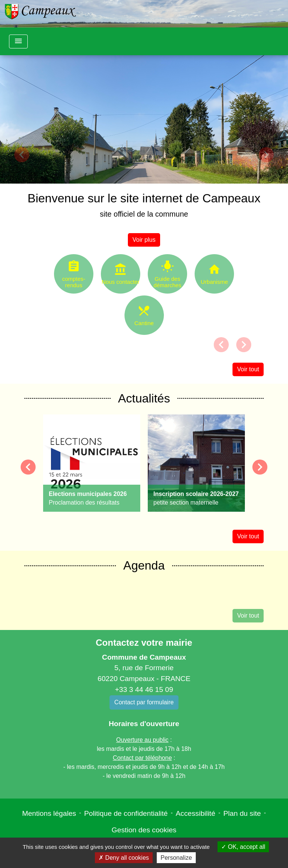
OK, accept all (243, 847)
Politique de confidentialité (126, 813)
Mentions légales (49, 813)
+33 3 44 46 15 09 (144, 689)
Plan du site (242, 813)
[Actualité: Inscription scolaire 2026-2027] (196, 463)
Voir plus (144, 240)
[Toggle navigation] (18, 41)
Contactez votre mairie (144, 643)
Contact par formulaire (144, 702)
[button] (22, 155)
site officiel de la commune (144, 214)
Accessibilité (196, 813)
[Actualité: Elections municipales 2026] (92, 463)
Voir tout (248, 369)
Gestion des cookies (144, 830)
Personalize (176, 858)
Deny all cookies (124, 858)
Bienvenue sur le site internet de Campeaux (144, 198)
